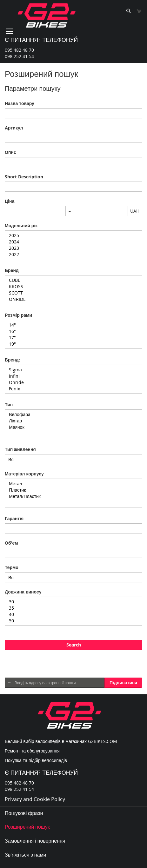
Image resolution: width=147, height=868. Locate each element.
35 (73, 608)
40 (73, 614)
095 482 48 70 (19, 50)
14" (73, 325)
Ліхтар (73, 421)
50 (73, 621)
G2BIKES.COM (103, 741)
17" (73, 338)
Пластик (73, 490)
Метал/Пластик (73, 496)
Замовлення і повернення (35, 841)
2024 (73, 242)
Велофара (73, 414)
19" (73, 344)
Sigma (73, 370)
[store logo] (47, 15)
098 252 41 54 (19, 56)
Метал (73, 484)
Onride (73, 382)
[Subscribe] (123, 683)
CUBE (73, 280)
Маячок (73, 427)
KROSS (73, 287)
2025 (73, 235)
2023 (73, 248)
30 (73, 602)
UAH (135, 211)
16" (73, 331)
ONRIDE (73, 299)
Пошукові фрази (24, 813)
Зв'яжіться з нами (25, 855)
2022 (73, 255)
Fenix (73, 389)
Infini (73, 376)
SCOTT (73, 293)
